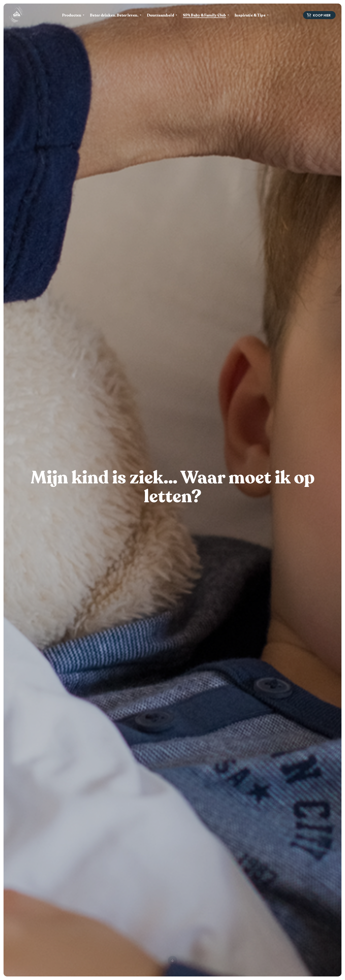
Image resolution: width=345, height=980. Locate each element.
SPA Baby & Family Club (204, 16)
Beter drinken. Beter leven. (114, 16)
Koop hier (319, 15)
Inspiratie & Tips (250, 16)
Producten (72, 16)
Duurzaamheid (161, 16)
